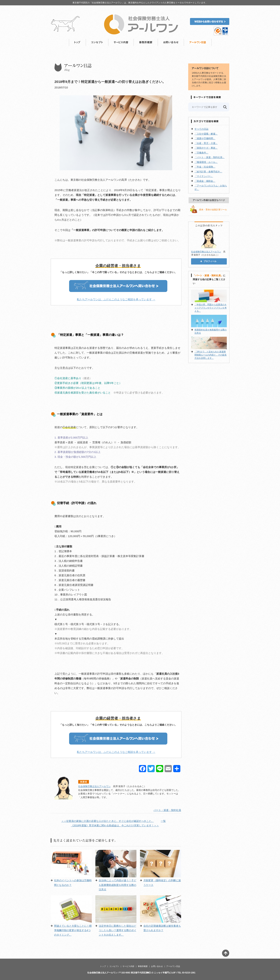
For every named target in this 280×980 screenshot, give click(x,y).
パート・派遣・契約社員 (167, 810)
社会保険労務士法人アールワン (94, 786)
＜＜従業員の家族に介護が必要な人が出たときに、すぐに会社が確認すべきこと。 (107, 821)
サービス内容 (121, 42)
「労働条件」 (201, 153)
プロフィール (210, 261)
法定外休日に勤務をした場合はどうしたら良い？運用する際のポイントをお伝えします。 (117, 930)
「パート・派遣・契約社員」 (210, 157)
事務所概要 (146, 42)
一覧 (163, 821)
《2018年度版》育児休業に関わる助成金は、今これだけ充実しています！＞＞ (115, 825)
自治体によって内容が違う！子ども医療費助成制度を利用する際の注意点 (117, 885)
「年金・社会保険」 (205, 167)
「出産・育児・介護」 (206, 143)
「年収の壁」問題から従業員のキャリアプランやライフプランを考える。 (211, 308)
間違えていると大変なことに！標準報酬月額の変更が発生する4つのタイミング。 (73, 930)
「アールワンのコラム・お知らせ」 (211, 187)
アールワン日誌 (198, 42)
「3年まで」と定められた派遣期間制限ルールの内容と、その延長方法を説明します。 (211, 355)
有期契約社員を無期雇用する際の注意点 (211, 331)
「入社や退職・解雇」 (206, 134)
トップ (77, 42)
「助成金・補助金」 (205, 181)
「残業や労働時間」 (205, 138)
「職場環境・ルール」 (206, 162)
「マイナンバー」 (204, 176)
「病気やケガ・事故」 (206, 148)
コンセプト (97, 42)
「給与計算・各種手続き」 (208, 172)
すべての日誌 (201, 129)
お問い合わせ (171, 42)
